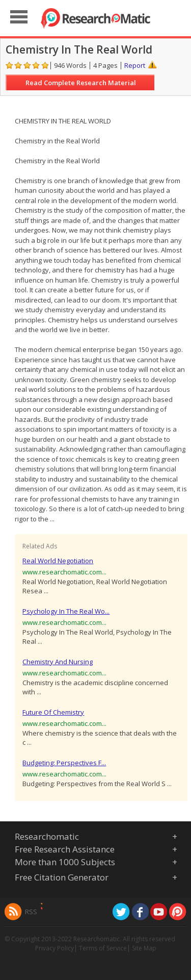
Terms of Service (103, 948)
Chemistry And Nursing (58, 662)
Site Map (144, 948)
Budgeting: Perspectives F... (64, 763)
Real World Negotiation (58, 561)
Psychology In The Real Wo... (66, 611)
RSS (31, 912)
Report (135, 65)
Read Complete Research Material (81, 83)
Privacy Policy (54, 948)
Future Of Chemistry (53, 712)
